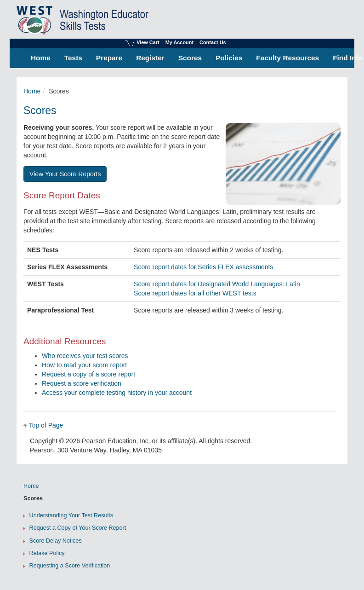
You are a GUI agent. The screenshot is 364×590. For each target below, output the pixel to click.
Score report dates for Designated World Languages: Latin (217, 284)
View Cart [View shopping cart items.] (142, 42)
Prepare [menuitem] (109, 58)
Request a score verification (82, 383)
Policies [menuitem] (229, 58)
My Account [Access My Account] (179, 42)
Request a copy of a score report (88, 374)
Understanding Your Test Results (71, 515)
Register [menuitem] (150, 58)
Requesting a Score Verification (70, 566)
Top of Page (46, 425)
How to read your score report (84, 365)
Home (32, 91)
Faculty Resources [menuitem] (287, 58)
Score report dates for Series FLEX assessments (203, 267)
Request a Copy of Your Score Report (78, 528)
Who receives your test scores (85, 356)
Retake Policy (47, 553)
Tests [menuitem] (73, 58)
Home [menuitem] (41, 58)
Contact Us (213, 42)
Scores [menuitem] (190, 58)
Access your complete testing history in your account (117, 393)
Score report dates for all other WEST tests (195, 293)
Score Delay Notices (56, 541)
